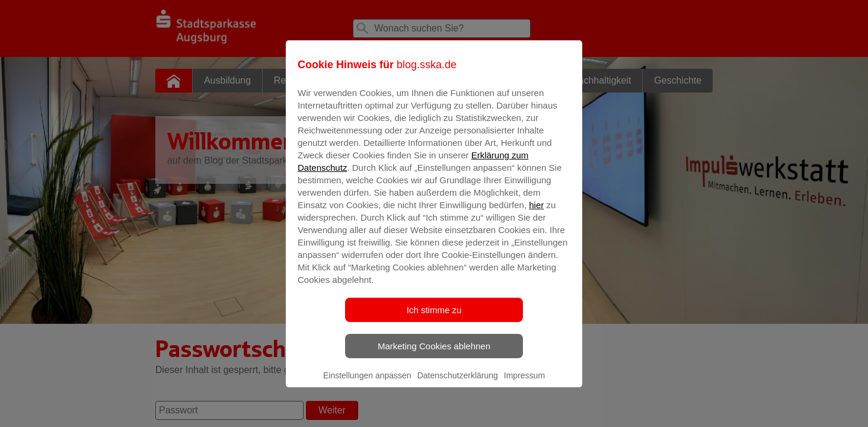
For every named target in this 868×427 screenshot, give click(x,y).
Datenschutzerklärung (458, 384)
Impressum (524, 384)
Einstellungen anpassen (367, 384)
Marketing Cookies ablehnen (434, 354)
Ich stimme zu (434, 318)
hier (536, 213)
